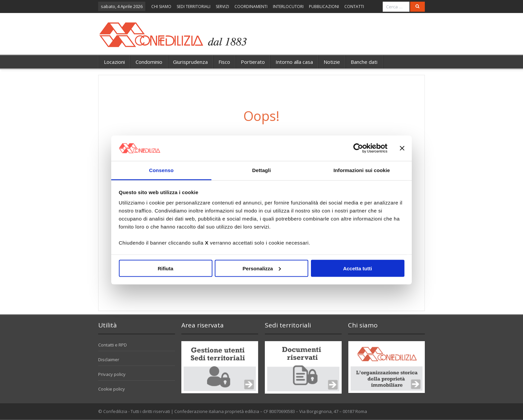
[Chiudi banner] (402, 148)
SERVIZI (222, 7)
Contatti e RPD (113, 345)
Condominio (149, 62)
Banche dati (364, 62)
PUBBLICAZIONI (324, 7)
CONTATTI (354, 7)
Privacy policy (112, 374)
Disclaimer (109, 360)
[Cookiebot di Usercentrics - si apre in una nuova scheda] (358, 148)
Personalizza (262, 268)
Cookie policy (112, 389)
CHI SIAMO (161, 7)
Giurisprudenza (190, 62)
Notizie (332, 62)
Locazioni (114, 62)
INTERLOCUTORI (288, 7)
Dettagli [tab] (261, 170)
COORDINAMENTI (251, 7)
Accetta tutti (358, 268)
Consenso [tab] (161, 170)
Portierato (253, 62)
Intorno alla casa (294, 62)
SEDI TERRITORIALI (194, 7)
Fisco (224, 62)
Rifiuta (165, 268)
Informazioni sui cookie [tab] (362, 170)
